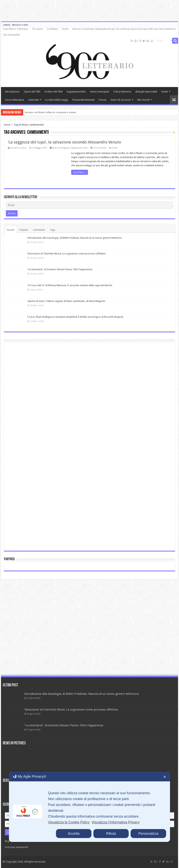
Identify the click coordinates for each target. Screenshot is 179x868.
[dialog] (89, 807)
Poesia (103, 100)
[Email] (90, 205)
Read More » (80, 172)
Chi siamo (37, 29)
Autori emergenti (100, 92)
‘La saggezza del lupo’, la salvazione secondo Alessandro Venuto (64, 142)
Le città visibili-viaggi (57, 100)
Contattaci (52, 29)
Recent (11, 230)
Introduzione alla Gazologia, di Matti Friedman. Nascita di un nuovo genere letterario (74, 238)
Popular (24, 230)
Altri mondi (143, 100)
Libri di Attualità (11, 35)
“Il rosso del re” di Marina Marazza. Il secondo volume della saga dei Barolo (70, 285)
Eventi (165, 92)
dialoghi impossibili (146, 92)
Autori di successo (121, 100)
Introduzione (12, 92)
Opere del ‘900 (32, 92)
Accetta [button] (74, 834)
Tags (53, 230)
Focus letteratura (15, 100)
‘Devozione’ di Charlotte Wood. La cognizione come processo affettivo (66, 254)
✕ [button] (165, 777)
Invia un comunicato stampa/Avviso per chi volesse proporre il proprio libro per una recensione (124, 29)
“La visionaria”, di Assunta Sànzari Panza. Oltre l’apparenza (60, 269)
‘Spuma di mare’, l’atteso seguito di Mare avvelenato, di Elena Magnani (66, 301)
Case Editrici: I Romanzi (16, 29)
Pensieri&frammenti (83, 100)
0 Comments (100, 148)
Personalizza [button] (148, 834)
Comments (39, 230)
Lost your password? (17, 847)
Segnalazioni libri (76, 92)
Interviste (34, 100)
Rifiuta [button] (111, 834)
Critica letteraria (122, 92)
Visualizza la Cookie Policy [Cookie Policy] (69, 822)
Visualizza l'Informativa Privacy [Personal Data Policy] (116, 822)
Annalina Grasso (19, 148)
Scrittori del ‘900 (53, 92)
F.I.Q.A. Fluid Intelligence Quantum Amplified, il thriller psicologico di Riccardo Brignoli (75, 317)
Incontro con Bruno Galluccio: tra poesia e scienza (50, 112)
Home (65, 29)
